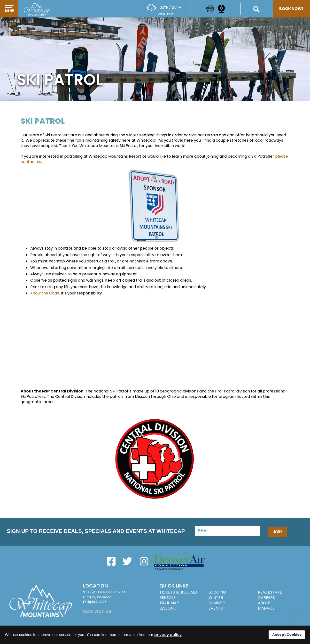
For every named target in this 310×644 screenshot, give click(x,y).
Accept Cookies (287, 635)
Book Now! (291, 9)
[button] (9, 14)
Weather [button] (165, 14)
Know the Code (45, 293)
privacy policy (168, 635)
